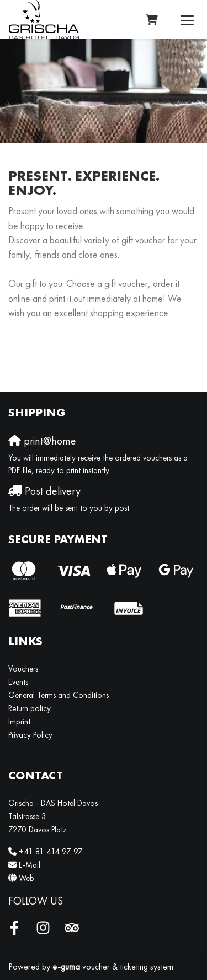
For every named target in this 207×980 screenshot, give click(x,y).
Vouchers (23, 669)
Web (26, 878)
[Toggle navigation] (187, 20)
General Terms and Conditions (59, 695)
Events (18, 682)
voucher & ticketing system (113, 967)
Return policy (30, 708)
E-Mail (30, 865)
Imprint (19, 722)
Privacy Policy (30, 735)
